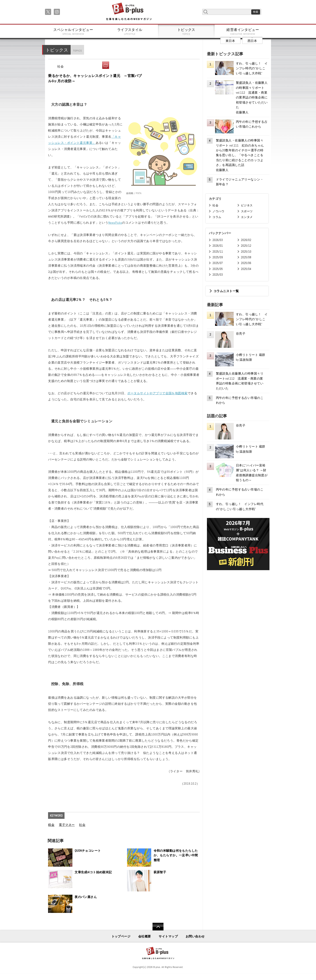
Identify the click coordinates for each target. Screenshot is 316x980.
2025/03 (218, 275)
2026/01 (218, 246)
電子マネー (67, 825)
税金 (51, 825)
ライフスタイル (130, 32)
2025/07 (218, 263)
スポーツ (247, 211)
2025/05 (218, 269)
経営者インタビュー (243, 32)
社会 (60, 66)
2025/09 (218, 257)
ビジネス (247, 205)
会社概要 (145, 936)
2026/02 (246, 240)
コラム (217, 217)
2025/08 (246, 257)
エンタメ (247, 217)
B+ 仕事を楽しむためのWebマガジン (129, 12)
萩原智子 (160, 872)
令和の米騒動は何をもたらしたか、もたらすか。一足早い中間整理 (176, 855)
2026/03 (218, 240)
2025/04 (246, 269)
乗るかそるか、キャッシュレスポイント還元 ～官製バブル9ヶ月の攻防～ (95, 78)
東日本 (230, 41)
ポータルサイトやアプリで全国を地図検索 (157, 393)
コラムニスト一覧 (226, 291)
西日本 (252, 41)
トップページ (121, 936)
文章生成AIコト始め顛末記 (93, 872)
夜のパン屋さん (86, 897)
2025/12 (246, 246)
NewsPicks (115, 223)
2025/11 (218, 252)
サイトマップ (168, 936)
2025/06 (246, 263)
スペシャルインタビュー (73, 32)
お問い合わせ (195, 936)
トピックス (186, 32)
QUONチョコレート (88, 851)
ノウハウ (218, 211)
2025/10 (246, 252)
